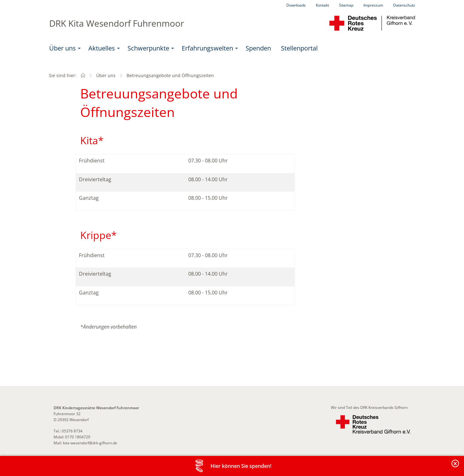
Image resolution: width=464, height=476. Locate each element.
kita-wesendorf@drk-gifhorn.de (90, 443)
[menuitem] (64, 48)
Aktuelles (102, 48)
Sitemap (346, 5)
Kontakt (322, 5)
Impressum (373, 5)
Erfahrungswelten (207, 48)
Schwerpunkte (148, 48)
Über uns (63, 48)
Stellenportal (299, 48)
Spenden (258, 48)
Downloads (296, 5)
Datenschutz (404, 5)
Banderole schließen (456, 467)
